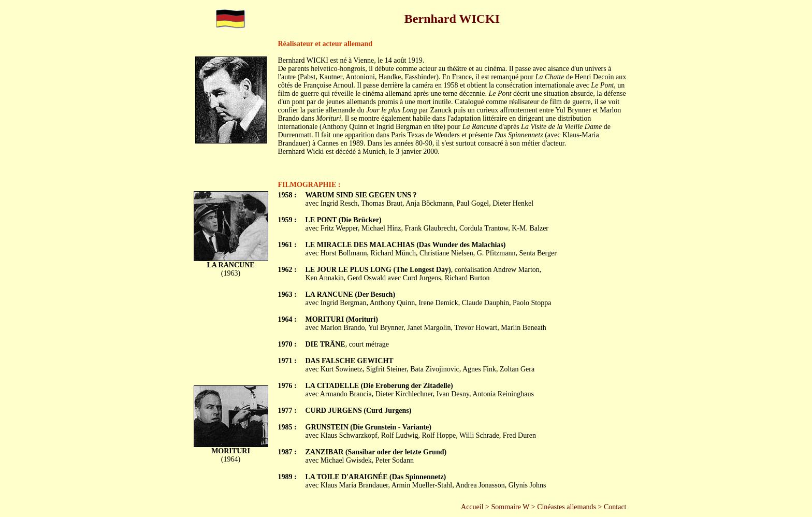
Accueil (472, 507)
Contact (615, 507)
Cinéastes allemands (567, 507)
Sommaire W (510, 507)
